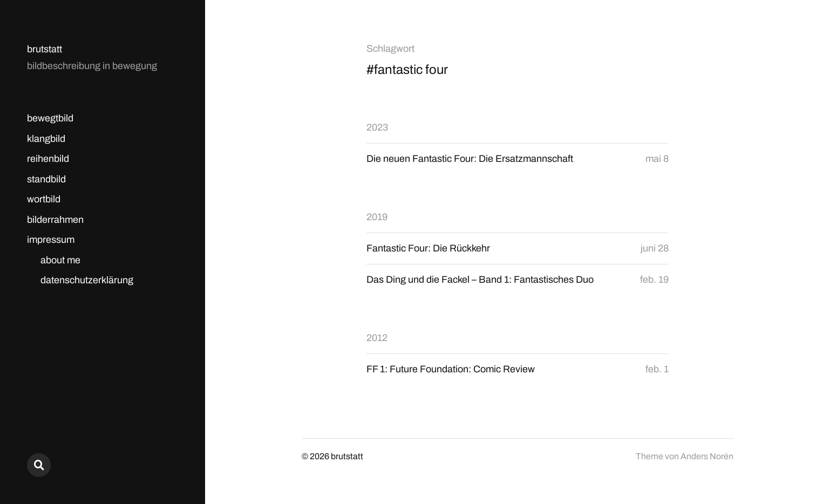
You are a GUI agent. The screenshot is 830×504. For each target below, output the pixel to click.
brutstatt (45, 49)
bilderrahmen (55, 220)
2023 (377, 127)
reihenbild (48, 159)
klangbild (46, 139)
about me (60, 260)
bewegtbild (50, 118)
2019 (377, 217)
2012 (377, 338)
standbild (46, 179)
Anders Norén (707, 456)
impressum (51, 240)
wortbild (44, 199)
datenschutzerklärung (87, 280)
